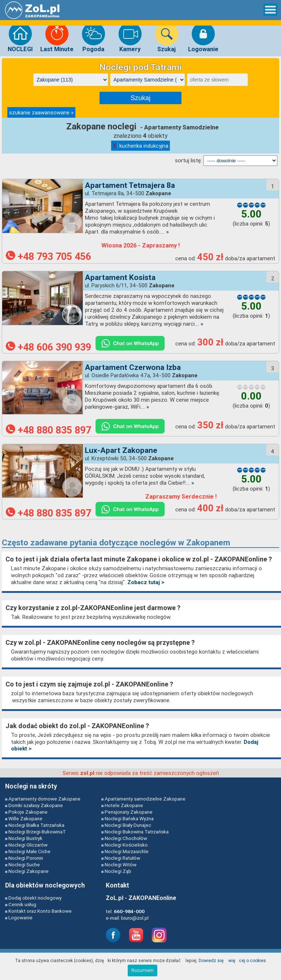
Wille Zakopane (25, 818)
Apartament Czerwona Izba (133, 367)
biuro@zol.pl (135, 918)
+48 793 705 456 (48, 257)
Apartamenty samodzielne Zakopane (145, 799)
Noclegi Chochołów (126, 838)
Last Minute (57, 37)
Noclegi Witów (121, 864)
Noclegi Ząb (118, 871)
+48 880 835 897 (48, 430)
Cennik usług (22, 904)
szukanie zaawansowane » (41, 112)
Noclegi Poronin (26, 858)
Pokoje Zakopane (28, 812)
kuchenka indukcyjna (140, 146)
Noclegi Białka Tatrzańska (36, 825)
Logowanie (203, 37)
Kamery (130, 37)
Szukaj (167, 37)
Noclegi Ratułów (122, 858)
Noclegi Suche (24, 864)
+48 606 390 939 (48, 347)
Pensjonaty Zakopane (129, 812)
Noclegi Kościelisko (126, 845)
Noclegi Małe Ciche (29, 851)
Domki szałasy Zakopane (36, 805)
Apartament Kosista (120, 277)
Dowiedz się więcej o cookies (232, 960)
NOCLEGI (20, 37)
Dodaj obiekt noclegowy (35, 898)
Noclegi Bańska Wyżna (129, 818)
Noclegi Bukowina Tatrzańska (137, 832)
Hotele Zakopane (124, 805)
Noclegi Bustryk (25, 838)
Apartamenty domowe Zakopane (44, 799)
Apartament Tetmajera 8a (130, 185)
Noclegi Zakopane (29, 871)
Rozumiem (143, 970)
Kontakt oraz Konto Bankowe (40, 911)
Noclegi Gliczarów (28, 845)
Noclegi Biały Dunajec (128, 825)
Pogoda (93, 37)
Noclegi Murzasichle (127, 851)
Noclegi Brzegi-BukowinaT (37, 832)
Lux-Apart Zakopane (121, 450)
